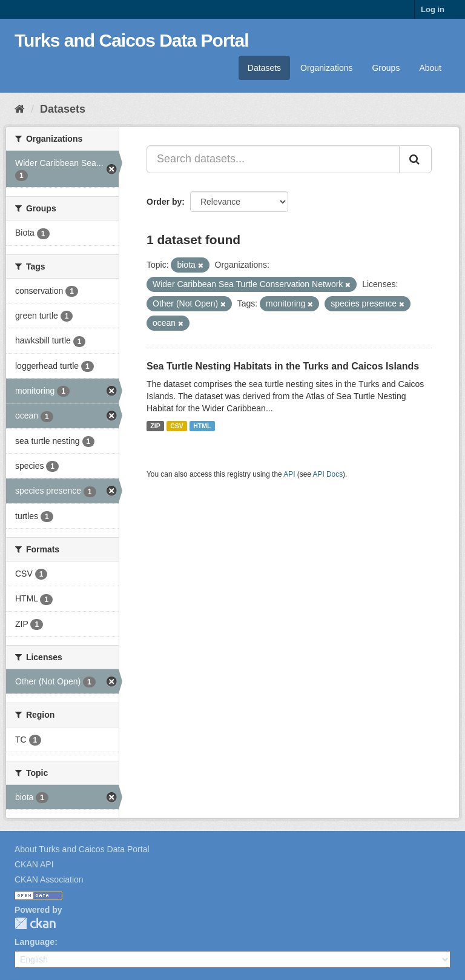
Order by (164, 202)
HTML (202, 426)
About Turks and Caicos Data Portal (82, 849)
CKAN (35, 923)
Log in (433, 9)
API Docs (328, 474)
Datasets (264, 68)
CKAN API (34, 864)
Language (35, 942)
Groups (386, 68)
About (430, 68)
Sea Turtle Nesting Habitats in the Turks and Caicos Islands (283, 366)
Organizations (326, 68)
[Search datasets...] (273, 159)
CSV (177, 426)
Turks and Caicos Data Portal (132, 40)
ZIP (155, 426)
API (289, 474)
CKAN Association (49, 879)
